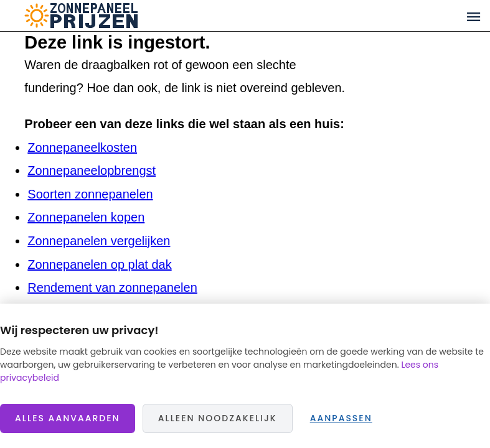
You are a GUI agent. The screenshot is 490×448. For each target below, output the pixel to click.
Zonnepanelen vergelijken (99, 241)
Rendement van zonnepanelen (112, 287)
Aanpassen (341, 418)
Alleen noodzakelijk (218, 418)
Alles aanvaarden (68, 418)
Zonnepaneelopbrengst (92, 170)
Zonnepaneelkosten (82, 147)
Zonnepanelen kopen (86, 217)
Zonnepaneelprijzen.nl (129, 16)
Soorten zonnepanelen (90, 194)
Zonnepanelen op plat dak (99, 264)
